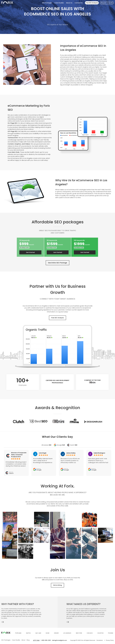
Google (61, 445)
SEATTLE (28, 633)
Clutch (74, 445)
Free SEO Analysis (92, 3)
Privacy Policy (110, 640)
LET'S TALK (36, 640)
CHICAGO (90, 633)
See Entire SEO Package (57, 263)
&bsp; (87, 622)
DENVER (56, 633)
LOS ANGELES (67, 633)
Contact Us (79, 3)
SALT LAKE (38, 633)
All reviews (46, 445)
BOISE (48, 633)
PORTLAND (18, 633)
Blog (28, 640)
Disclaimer (100, 640)
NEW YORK (79, 633)
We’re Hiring (57, 585)
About (23, 640)
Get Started (30, 252)
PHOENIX (111, 633)
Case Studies (59, 3)
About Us (69, 3)
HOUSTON (100, 633)
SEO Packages (47, 3)
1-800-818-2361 (46, 640)
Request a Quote (107, 3)
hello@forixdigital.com (59, 640)
